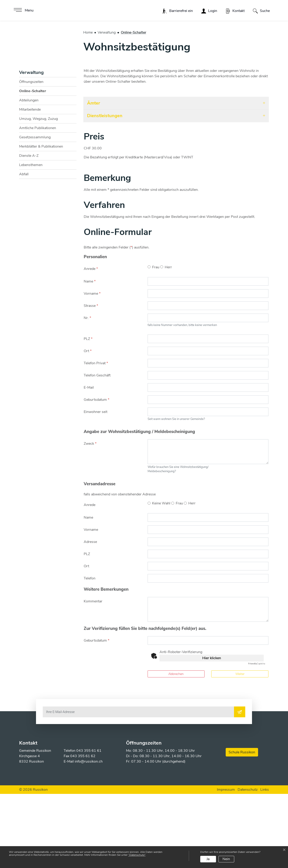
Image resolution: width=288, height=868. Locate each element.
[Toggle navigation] (23, 10)
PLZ (88, 413)
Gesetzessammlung (35, 211)
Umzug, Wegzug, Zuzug (38, 193)
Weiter (240, 748)
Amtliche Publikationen (38, 202)
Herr (168, 341)
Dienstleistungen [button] (105, 190)
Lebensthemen (31, 239)
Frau (156, 341)
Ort (88, 425)
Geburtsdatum (97, 474)
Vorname (92, 368)
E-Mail (89, 462)
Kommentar (93, 676)
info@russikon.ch (89, 836)
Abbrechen (176, 748)
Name (90, 355)
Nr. (87, 392)
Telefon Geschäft (97, 449)
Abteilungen (29, 174)
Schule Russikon (242, 826)
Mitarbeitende (30, 184)
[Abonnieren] (240, 786)
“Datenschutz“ (137, 855)
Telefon (90, 653)
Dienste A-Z (29, 230)
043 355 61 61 (89, 825)
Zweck (90, 518)
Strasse (91, 380)
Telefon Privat (96, 437)
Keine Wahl (161, 578)
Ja (208, 859)
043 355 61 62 (83, 830)
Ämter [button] (94, 177)
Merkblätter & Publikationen (41, 221)
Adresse (90, 616)
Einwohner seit (96, 486)
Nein (226, 859)
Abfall (24, 248)
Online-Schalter (33, 166)
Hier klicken (212, 732)
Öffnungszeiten (31, 156)
